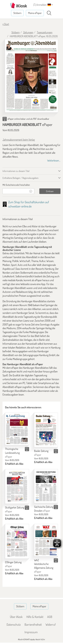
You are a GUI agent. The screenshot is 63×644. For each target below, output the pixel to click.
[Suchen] (49, 13)
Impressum (31, 632)
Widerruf (51, 624)
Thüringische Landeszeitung (12, 453)
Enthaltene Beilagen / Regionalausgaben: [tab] (21, 178)
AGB (50, 617)
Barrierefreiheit (33, 624)
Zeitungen (28, 32)
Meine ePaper (35, 13)
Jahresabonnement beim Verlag (19, 140)
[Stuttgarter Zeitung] (17, 486)
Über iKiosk (16, 617)
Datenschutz (14, 624)
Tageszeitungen (45, 32)
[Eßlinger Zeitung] (17, 541)
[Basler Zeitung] (46, 430)
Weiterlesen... (54, 160)
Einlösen (50, 191)
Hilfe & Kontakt (35, 617)
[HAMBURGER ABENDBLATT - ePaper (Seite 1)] (32, 76)
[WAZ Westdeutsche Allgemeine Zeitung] (46, 540)
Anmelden (40, 5)
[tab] (32, 185)
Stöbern (17, 13)
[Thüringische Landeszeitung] (17, 429)
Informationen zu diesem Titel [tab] (16, 171)
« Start (6, 24)
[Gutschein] (15, 191)
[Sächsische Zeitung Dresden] (46, 486)
